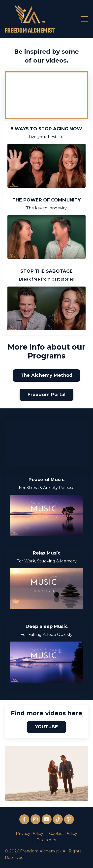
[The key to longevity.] (46, 237)
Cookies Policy (63, 834)
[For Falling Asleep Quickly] (46, 662)
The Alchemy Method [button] (47, 375)
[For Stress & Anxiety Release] (46, 515)
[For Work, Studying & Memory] (46, 589)
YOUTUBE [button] (47, 727)
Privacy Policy (30, 834)
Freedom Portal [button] (46, 395)
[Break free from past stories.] (46, 308)
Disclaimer (47, 840)
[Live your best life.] (46, 166)
